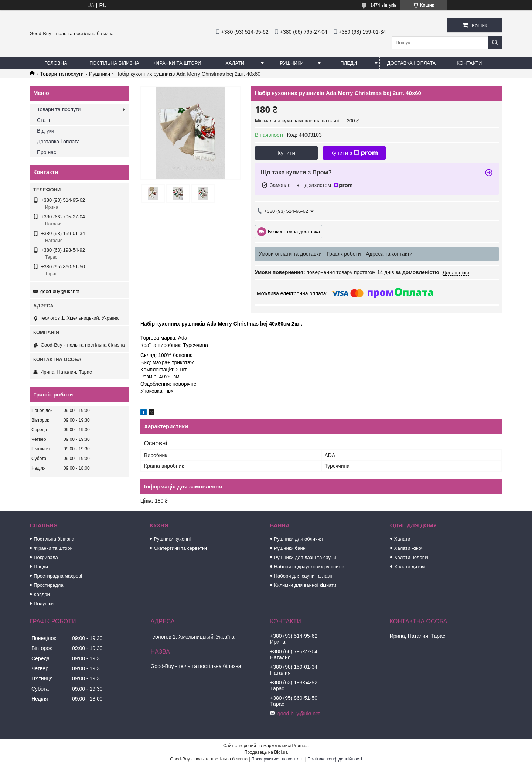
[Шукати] (495, 43)
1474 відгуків (383, 5)
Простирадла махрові (58, 576)
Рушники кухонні (172, 539)
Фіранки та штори (178, 63)
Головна (56, 63)
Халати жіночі (410, 548)
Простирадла (48, 585)
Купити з (354, 153)
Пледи (349, 63)
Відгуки (46, 131)
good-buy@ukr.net (60, 291)
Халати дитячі (410, 567)
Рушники (292, 63)
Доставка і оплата (412, 63)
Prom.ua (301, 746)
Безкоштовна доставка (294, 231)
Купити (286, 153)
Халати (235, 63)
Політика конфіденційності (335, 759)
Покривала (46, 557)
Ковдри (42, 594)
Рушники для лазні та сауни (305, 557)
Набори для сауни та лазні (304, 576)
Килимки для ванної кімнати (305, 585)
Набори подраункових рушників (309, 567)
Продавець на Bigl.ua (266, 752)
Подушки (44, 604)
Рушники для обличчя (299, 539)
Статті (44, 120)
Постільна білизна (114, 63)
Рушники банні (290, 548)
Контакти (469, 63)
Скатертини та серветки (180, 548)
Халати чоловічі (412, 557)
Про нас (47, 152)
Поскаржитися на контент (277, 759)
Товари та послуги (62, 74)
